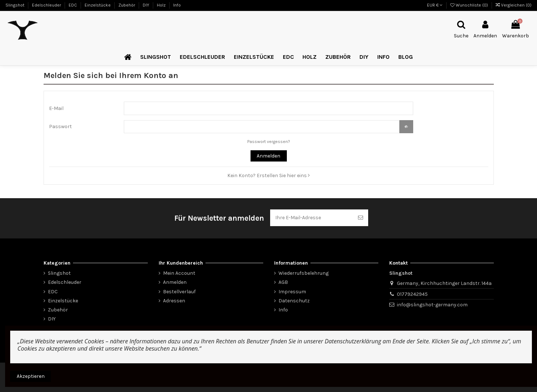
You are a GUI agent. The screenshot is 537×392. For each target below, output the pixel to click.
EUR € (435, 5)
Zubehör (127, 5)
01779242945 (412, 294)
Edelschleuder (47, 5)
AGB (283, 282)
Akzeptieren (31, 376)
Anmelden (268, 156)
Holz (162, 5)
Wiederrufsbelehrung (304, 273)
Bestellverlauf (179, 292)
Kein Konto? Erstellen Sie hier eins (268, 175)
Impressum (292, 292)
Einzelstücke (98, 5)
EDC (73, 5)
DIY (147, 5)
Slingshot (15, 5)
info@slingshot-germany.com (432, 305)
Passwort (60, 126)
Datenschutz (294, 301)
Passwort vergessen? (269, 142)
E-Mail (56, 108)
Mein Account (179, 273)
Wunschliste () (470, 5)
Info (177, 5)
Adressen (174, 301)
